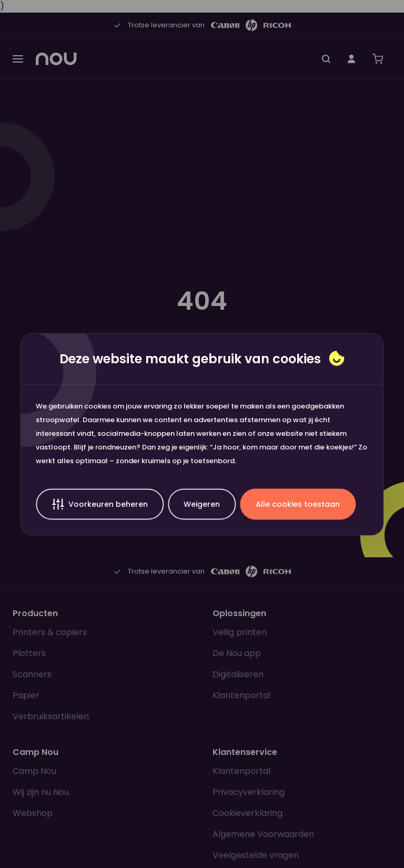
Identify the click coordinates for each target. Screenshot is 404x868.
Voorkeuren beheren (100, 504)
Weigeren (202, 504)
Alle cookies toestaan (298, 504)
